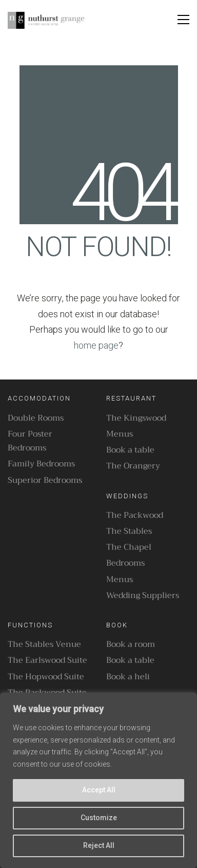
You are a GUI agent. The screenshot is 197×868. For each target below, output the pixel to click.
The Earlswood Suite (47, 661)
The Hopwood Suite (46, 677)
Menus (120, 434)
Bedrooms (125, 563)
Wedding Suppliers (143, 596)
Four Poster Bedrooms (30, 441)
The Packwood (135, 516)
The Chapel (129, 547)
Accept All (99, 790)
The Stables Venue (44, 645)
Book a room (131, 645)
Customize (99, 818)
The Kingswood (136, 418)
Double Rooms (36, 418)
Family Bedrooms (41, 464)
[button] (183, 20)
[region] (98, 780)
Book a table (130, 450)
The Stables (129, 531)
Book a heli (128, 677)
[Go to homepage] (46, 20)
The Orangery (133, 466)
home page (96, 346)
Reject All (99, 846)
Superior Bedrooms (45, 481)
